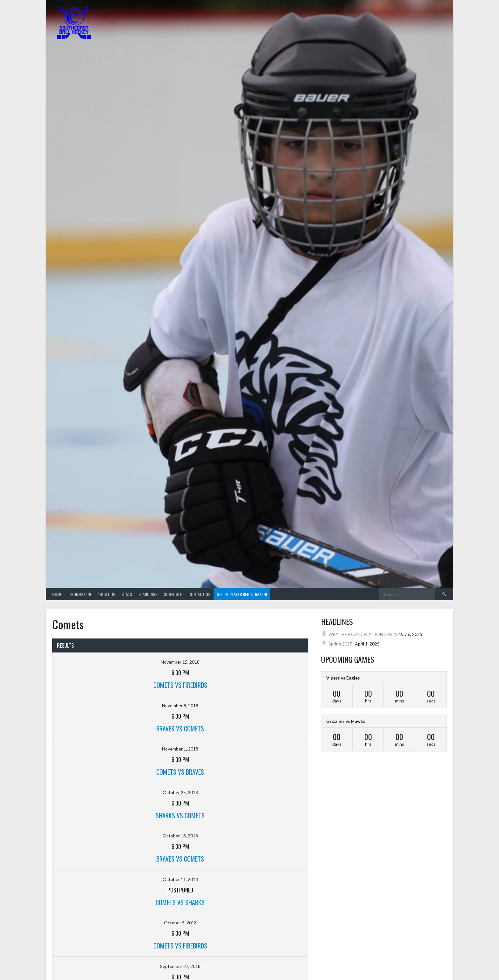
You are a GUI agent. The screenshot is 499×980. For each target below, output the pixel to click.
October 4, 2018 (180, 923)
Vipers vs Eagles (343, 678)
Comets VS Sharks (180, 902)
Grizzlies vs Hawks (346, 721)
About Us (106, 594)
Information (80, 594)
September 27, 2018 (180, 966)
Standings (148, 594)
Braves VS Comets (180, 729)
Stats (127, 594)
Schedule (173, 594)
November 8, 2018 (180, 705)
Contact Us (199, 594)
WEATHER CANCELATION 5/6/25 (363, 634)
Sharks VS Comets (180, 815)
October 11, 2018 (180, 879)
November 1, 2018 (180, 749)
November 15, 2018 (180, 662)
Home (57, 594)
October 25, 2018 (180, 792)
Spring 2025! (341, 644)
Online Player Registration (242, 594)
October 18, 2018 (180, 836)
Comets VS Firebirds (180, 685)
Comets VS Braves (180, 772)
